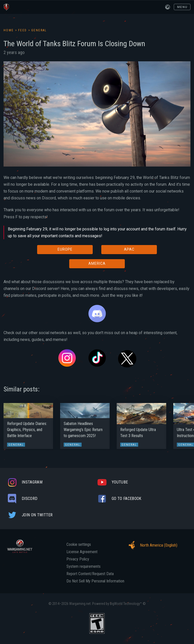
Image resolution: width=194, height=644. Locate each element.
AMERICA (97, 263)
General (39, 30)
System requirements (83, 567)
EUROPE (65, 249)
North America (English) (152, 545)
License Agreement (82, 552)
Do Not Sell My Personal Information (95, 581)
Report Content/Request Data (90, 574)
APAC (129, 249)
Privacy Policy (78, 559)
